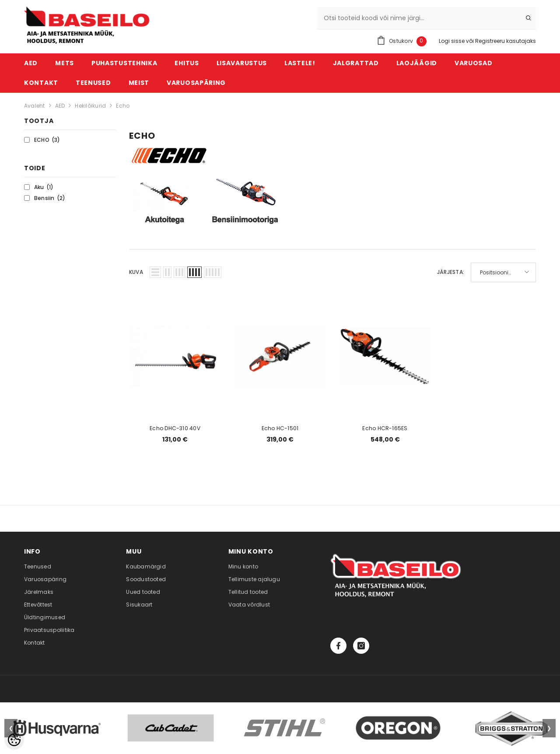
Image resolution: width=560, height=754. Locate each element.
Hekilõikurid (90, 106)
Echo (123, 106)
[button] (155, 272)
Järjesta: (451, 272)
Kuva (136, 272)
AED (60, 106)
